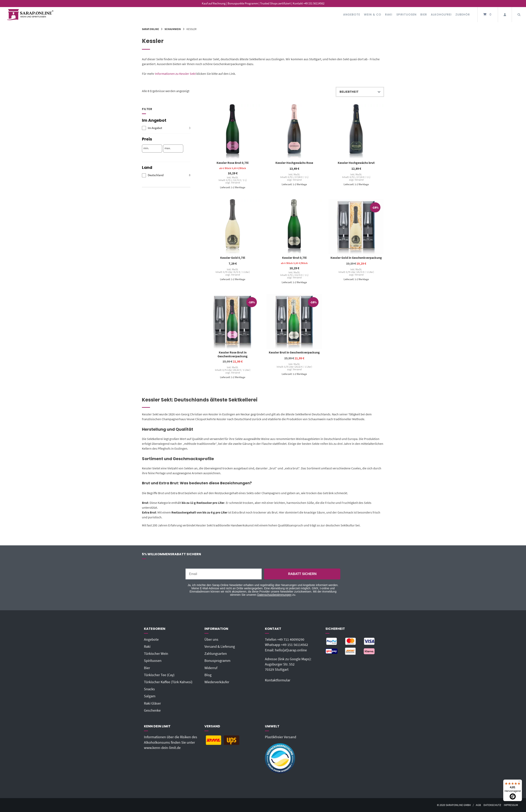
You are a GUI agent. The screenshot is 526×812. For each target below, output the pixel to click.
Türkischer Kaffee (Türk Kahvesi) (168, 682)
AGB (478, 805)
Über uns (211, 639)
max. (168, 148)
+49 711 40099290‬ (291, 639)
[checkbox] (166, 128)
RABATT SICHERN (302, 574)
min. (146, 148)
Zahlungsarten (216, 654)
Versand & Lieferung (220, 647)
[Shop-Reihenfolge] (360, 92)
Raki (389, 15)
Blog (208, 675)
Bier (424, 15)
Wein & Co (373, 15)
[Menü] (520, 782)
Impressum (511, 805)
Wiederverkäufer (217, 682)
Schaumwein (173, 29)
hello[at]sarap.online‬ (291, 650)
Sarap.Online (150, 29)
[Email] (224, 574)
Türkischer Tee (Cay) (159, 675)
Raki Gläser (152, 703)
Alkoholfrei (441, 15)
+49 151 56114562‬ (295, 645)
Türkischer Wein (156, 654)
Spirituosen (406, 15)
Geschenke (152, 710)
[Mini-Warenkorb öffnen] (488, 15)
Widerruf (211, 668)
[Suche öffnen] (519, 15)
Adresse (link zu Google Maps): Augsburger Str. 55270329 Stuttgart (288, 664)
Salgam (150, 696)
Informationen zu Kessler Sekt (175, 74)
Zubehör (463, 15)
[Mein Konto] (505, 15)
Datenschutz (492, 805)
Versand (235, 183)
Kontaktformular (278, 680)
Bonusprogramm (217, 661)
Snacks (149, 689)
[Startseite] (30, 15)
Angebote (352, 15)
